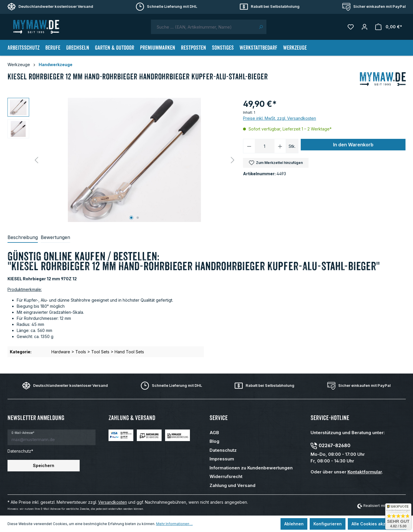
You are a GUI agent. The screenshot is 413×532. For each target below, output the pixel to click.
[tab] (23, 238)
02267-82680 (334, 445)
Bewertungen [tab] (55, 237)
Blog (214, 441)
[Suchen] (261, 27)
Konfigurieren (328, 524)
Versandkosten (113, 502)
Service (219, 418)
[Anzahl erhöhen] (280, 146)
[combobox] (203, 27)
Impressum (222, 459)
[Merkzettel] (351, 27)
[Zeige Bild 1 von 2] (131, 218)
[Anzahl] (265, 146)
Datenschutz (223, 450)
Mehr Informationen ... (174, 524)
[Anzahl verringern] (249, 146)
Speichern (44, 465)
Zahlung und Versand (232, 485)
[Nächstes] (233, 160)
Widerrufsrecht (226, 476)
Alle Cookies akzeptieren (377, 524)
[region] (123, 160)
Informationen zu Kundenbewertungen (251, 468)
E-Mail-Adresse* (23, 433)
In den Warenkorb (353, 145)
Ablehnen (294, 524)
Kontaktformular (365, 472)
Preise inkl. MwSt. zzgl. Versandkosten (280, 118)
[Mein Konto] (365, 27)
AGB (214, 433)
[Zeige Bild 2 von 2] (138, 218)
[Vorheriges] (36, 160)
